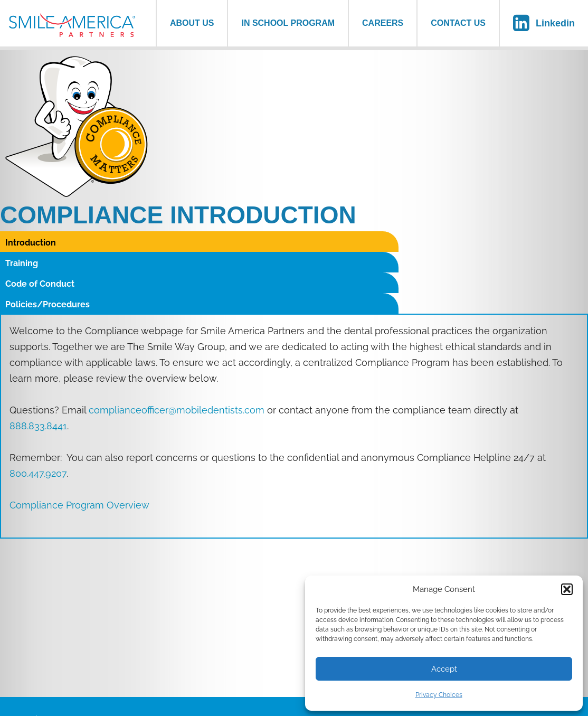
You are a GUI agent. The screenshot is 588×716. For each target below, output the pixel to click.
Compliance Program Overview (79, 443)
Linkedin (555, 23)
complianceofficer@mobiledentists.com (177, 348)
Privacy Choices (439, 695)
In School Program (288, 23)
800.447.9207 (38, 412)
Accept (444, 669)
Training (168, 243)
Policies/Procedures (488, 243)
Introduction (31, 243)
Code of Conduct (334, 243)
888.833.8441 (38, 364)
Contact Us (458, 23)
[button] (567, 589)
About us (192, 23)
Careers (383, 23)
